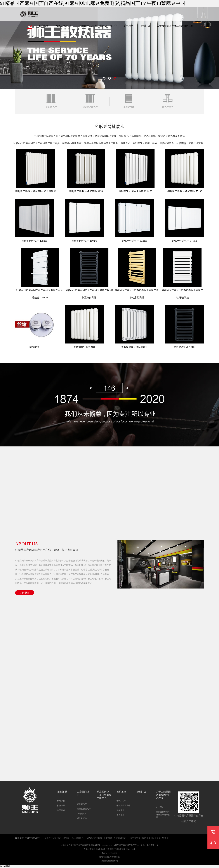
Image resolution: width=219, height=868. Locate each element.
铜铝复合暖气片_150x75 (84, 241)
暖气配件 (34, 347)
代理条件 (61, 801)
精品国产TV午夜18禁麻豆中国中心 (98, 26)
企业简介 (160, 807)
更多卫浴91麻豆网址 (185, 347)
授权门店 (145, 26)
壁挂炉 (165, 838)
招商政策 (61, 806)
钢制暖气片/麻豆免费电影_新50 (86, 191)
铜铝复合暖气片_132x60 (135, 241)
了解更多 (25, 593)
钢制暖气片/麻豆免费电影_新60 (135, 191)
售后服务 (120, 815)
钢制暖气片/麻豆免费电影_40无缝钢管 (36, 191)
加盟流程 (61, 810)
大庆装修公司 (120, 838)
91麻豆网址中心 (64, 26)
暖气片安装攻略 (123, 806)
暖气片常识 (121, 801)
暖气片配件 (82, 818)
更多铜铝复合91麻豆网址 (135, 347)
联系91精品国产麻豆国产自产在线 (163, 815)
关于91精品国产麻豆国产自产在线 (175, 26)
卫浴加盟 (108, 838)
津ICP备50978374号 (109, 861)
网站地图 (5, 866)
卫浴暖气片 (82, 814)
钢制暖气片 (82, 804)
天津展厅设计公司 (53, 838)
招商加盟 (44, 26)
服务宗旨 (120, 810)
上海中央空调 (134, 838)
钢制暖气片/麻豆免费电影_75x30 (185, 191)
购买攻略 (129, 26)
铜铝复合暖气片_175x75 (185, 241)
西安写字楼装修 (95, 838)
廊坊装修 (146, 838)
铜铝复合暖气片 (84, 809)
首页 (30, 26)
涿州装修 (156, 838)
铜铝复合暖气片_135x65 (34, 241)
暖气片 (82, 838)
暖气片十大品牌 (70, 838)
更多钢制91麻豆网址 (84, 347)
